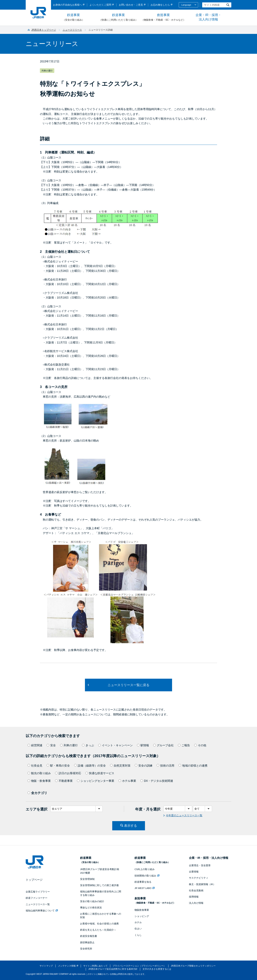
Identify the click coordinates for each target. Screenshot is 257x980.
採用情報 (194, 897)
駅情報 (143, 745)
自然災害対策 (120, 766)
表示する (131, 826)
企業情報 (194, 872)
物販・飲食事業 (39, 781)
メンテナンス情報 (67, 966)
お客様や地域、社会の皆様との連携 (99, 924)
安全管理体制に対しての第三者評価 (99, 885)
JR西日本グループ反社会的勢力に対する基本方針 (113, 969)
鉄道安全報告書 (89, 936)
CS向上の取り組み (145, 869)
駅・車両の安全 (58, 766)
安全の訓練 (144, 766)
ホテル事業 (127, 781)
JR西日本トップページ (44, 30)
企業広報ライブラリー (38, 892)
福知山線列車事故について (42, 911)
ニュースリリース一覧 (38, 904)
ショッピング (142, 916)
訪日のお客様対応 (68, 773)
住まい (138, 929)
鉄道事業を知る (143, 882)
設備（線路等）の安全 (90, 766)
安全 (51, 745)
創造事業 (163, 17)
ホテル (138, 922)
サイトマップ (46, 966)
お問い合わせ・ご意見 (131, 5)
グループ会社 (163, 745)
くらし (138, 935)
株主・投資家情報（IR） (202, 884)
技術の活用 (165, 766)
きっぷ (88, 745)
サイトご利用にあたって (95, 966)
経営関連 (35, 745)
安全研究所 (86, 949)
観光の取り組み (39, 773)
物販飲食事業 (142, 910)
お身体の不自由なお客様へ (67, 5)
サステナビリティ (199, 878)
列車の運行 (69, 745)
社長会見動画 (196, 891)
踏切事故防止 (87, 942)
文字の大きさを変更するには (157, 969)
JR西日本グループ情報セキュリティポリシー (193, 966)
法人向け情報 (196, 903)
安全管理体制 (87, 879)
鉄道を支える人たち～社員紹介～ (98, 930)
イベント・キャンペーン (115, 745)
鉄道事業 (73, 17)
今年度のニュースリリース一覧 (184, 815)
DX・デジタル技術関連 (157, 781)
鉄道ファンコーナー (37, 898)
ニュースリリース (72, 30)
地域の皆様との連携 (193, 766)
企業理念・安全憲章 (200, 865)
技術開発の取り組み (147, 876)
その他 (200, 745)
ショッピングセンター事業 (96, 781)
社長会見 (35, 766)
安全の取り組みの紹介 (92, 901)
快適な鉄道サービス (100, 773)
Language (186, 5)
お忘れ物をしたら (160, 5)
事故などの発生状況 (91, 908)
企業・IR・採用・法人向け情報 (208, 17)
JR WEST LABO (145, 888)
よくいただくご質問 (100, 5)
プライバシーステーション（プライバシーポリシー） (139, 966)
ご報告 (184, 745)
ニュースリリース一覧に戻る (128, 685)
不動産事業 (64, 781)
